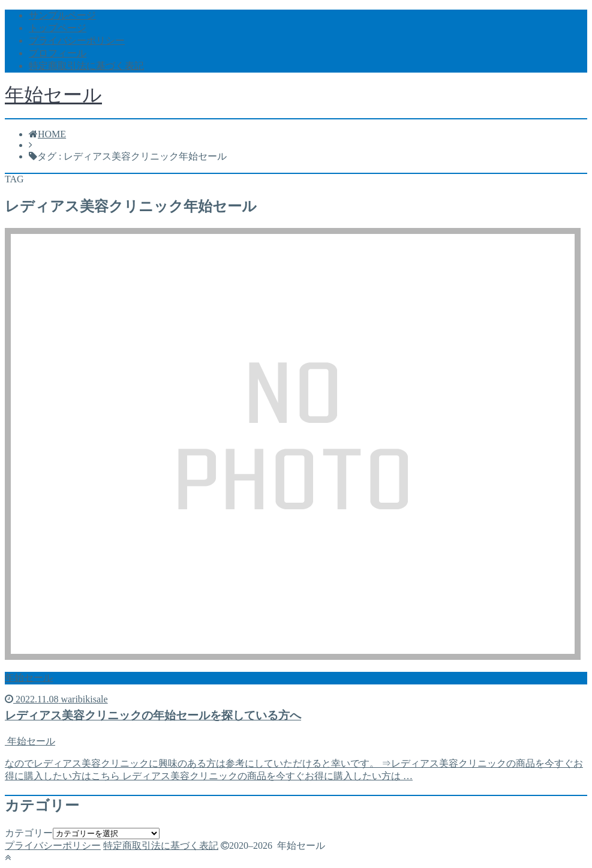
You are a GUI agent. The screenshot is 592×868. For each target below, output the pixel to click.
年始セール (53, 95)
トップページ (58, 28)
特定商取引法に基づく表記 (86, 66)
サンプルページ (62, 15)
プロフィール (58, 53)
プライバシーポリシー (77, 40)
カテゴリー (29, 833)
